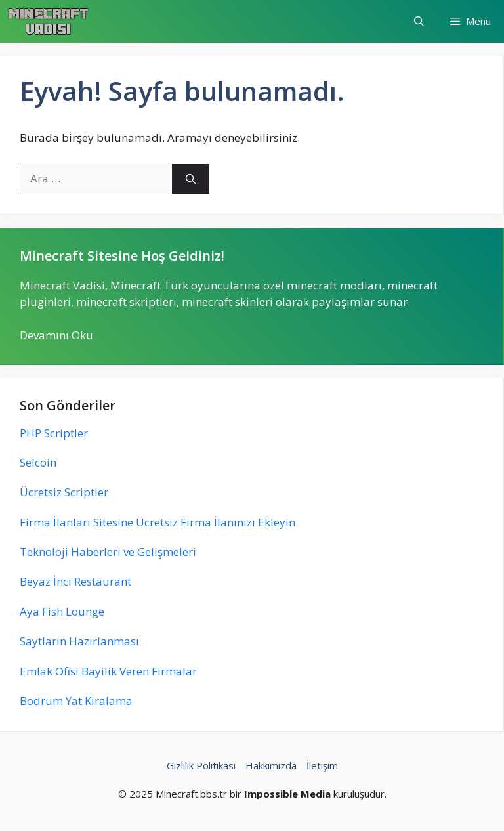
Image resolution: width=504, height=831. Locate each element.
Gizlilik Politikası (201, 765)
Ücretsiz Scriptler (64, 492)
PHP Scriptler (54, 433)
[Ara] (191, 179)
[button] (419, 21)
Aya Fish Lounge (62, 611)
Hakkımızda (271, 765)
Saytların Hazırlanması (79, 641)
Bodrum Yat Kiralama (76, 701)
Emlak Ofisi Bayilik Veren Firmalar (108, 671)
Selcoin (38, 462)
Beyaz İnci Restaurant (75, 581)
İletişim (322, 765)
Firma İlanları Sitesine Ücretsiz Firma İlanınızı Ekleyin (157, 522)
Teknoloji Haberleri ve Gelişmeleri (108, 552)
